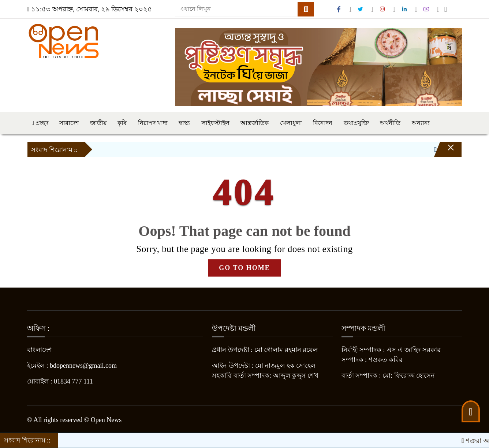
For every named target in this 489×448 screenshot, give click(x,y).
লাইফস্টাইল (215, 123)
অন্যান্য (421, 123)
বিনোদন (323, 123)
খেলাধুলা (291, 123)
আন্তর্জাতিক (255, 123)
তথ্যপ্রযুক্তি (356, 123)
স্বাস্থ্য (184, 123)
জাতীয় (98, 123)
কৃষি (122, 123)
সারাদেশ (69, 123)
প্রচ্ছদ (40, 123)
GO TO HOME (244, 268)
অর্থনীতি (390, 123)
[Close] (444, 151)
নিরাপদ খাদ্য (153, 123)
